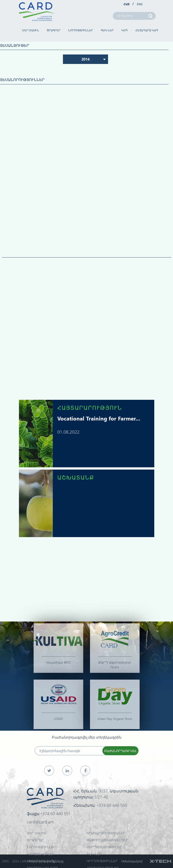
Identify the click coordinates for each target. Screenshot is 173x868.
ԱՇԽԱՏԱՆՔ (76, 477)
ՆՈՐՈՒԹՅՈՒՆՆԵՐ (81, 30)
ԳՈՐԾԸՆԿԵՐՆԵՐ (41, 854)
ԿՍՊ (125, 30)
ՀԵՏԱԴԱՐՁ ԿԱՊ (147, 30)
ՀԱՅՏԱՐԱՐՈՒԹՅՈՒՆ (90, 407)
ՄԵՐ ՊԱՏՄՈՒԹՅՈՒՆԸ (104, 847)
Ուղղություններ (102, 861)
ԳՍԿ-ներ (107, 30)
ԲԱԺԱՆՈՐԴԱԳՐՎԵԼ (120, 751)
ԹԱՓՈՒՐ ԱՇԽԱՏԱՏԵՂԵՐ (107, 840)
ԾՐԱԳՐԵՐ (54, 30)
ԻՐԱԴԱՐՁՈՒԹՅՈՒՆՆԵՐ (106, 833)
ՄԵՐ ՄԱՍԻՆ (31, 30)
